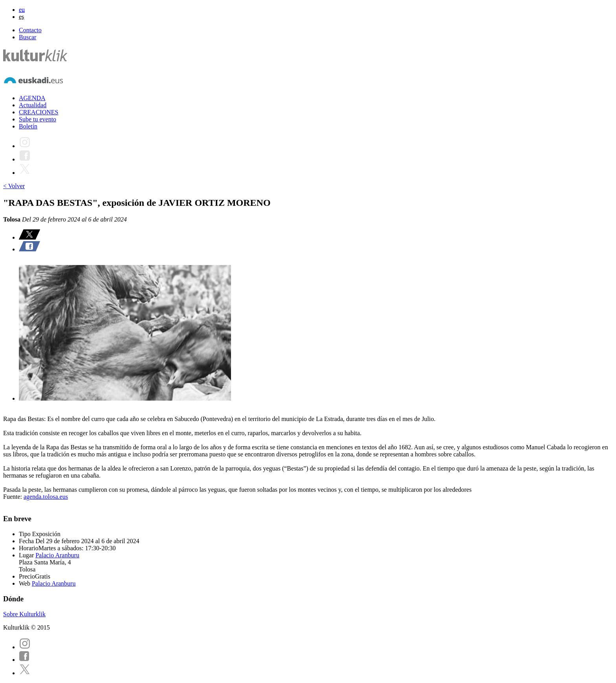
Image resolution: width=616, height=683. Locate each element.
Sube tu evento (38, 119)
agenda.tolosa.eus (46, 497)
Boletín (28, 126)
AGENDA (32, 98)
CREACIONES (38, 112)
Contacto (30, 30)
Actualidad (33, 105)
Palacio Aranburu (57, 555)
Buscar (27, 37)
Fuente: (13, 497)
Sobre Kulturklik (24, 614)
